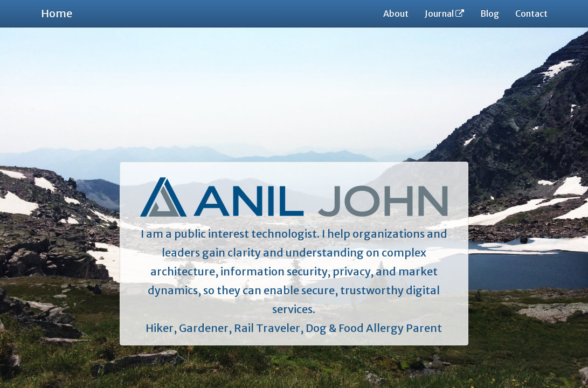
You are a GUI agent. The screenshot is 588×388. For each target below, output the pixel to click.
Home (57, 13)
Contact (531, 13)
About (396, 13)
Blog (490, 13)
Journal (444, 13)
